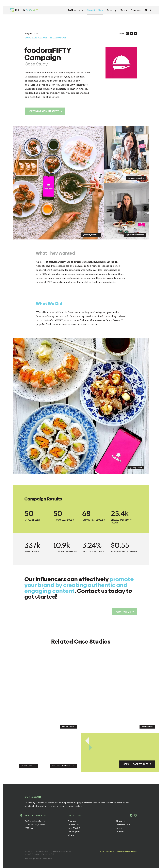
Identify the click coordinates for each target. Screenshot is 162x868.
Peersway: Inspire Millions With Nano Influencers (24, 10)
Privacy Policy (43, 851)
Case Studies (95, 10)
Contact (136, 10)
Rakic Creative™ (44, 859)
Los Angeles (74, 832)
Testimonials (123, 825)
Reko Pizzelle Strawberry (63, 766)
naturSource (147, 727)
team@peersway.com (127, 851)
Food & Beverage (36, 38)
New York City (76, 828)
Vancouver (74, 825)
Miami (71, 835)
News (123, 10)
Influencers (76, 10)
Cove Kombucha (28, 766)
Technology (58, 38)
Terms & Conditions (62, 851)
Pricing (111, 10)
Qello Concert (68, 727)
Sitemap (29, 851)
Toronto (72, 821)
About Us (120, 821)
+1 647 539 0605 (107, 851)
